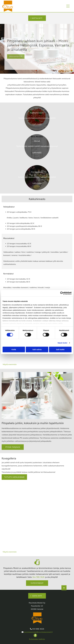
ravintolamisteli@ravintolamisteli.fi (38, 632)
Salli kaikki (60, 349)
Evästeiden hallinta (37, 639)
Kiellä (14, 349)
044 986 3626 (38, 577)
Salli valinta (37, 349)
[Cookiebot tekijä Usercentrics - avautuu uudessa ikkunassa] (62, 293)
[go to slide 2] (38, 71)
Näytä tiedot (62, 343)
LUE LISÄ (36, 124)
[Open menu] (68, 6)
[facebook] (35, 636)
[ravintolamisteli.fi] (20, 498)
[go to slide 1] (36, 71)
